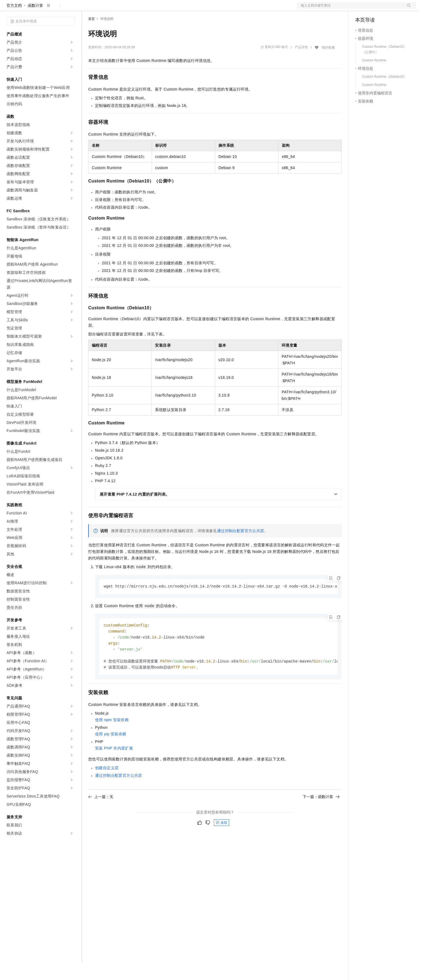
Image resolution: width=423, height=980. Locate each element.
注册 (387, 9)
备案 (361, 9)
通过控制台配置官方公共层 (241, 548)
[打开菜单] (9, 9)
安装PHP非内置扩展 (114, 768)
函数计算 (35, 23)
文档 (350, 9)
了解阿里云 (179, 9)
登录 (407, 9)
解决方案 (88, 9)
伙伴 (148, 9)
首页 (92, 36)
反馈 (221, 843)
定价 (118, 9)
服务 (161, 9)
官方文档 (14, 23)
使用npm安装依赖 (112, 740)
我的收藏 (328, 65)
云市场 (133, 9)
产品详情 (301, 65)
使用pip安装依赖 (111, 754)
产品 (71, 9)
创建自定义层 (107, 788)
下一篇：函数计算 (321, 817)
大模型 (56, 9)
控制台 (374, 9)
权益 (105, 9)
